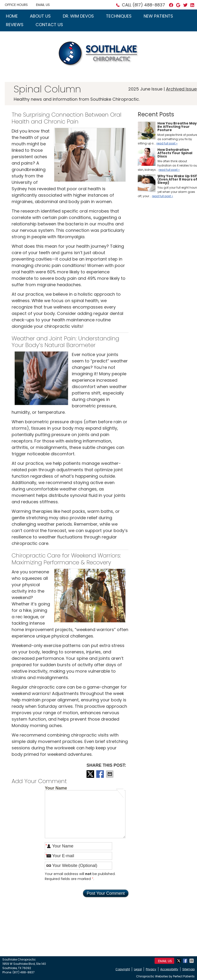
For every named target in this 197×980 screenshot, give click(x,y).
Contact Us (49, 25)
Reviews (15, 25)
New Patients (158, 16)
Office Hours (16, 5)
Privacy (151, 969)
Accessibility (169, 969)
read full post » (167, 143)
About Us (40, 16)
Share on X (91, 774)
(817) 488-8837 (149, 5)
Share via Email (110, 774)
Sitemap (188, 969)
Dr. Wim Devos (78, 16)
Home (12, 16)
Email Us (43, 5)
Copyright (123, 969)
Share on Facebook (101, 774)
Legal (138, 969)
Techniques (119, 16)
